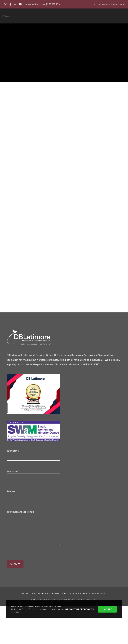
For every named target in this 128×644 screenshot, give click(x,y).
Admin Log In (118, 4)
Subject (33, 497)
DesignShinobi (97, 598)
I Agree (107, 609)
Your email (33, 477)
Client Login (101, 4)
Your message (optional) (33, 533)
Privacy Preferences (79, 609)
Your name (33, 457)
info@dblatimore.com (35, 4)
